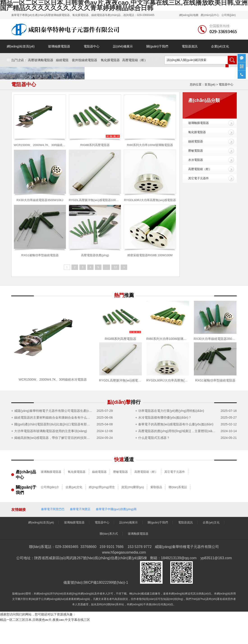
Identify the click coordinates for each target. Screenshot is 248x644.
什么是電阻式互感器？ (154, 438)
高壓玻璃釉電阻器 (41, 60)
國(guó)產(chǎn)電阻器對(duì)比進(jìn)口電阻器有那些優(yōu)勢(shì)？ (53, 424)
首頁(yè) (210, 84)
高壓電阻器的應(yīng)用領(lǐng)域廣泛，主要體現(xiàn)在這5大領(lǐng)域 (177, 431)
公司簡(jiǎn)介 (50, 487)
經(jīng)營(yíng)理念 (102, 487)
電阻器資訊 (190, 46)
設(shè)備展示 (123, 46)
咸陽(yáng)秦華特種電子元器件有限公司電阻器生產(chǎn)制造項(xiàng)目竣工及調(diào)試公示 (53, 411)
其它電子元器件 (199, 178)
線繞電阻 (62, 60)
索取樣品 (156, 487)
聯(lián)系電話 (178, 487)
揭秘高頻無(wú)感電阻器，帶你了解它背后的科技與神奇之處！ (53, 438)
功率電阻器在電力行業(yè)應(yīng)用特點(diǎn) (171, 411)
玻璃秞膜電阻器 (59, 46)
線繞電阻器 (196, 141)
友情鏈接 (18, 510)
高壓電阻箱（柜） (200, 169)
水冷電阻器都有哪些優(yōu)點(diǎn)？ (165, 417)
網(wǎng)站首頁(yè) (21, 46)
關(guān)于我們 (157, 46)
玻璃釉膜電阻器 (199, 123)
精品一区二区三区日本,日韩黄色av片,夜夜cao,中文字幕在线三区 (45, 620)
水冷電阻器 (196, 160)
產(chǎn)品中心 (210, 15)
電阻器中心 (92, 46)
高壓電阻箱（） (135, 60)
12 (115, 267)
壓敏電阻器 (196, 151)
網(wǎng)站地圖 (189, 15)
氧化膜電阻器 (110, 60)
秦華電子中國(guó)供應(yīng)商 (116, 509)
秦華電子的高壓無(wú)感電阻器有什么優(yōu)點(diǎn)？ (176, 424)
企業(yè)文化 (220, 46)
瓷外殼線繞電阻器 (85, 60)
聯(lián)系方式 (17, 60)
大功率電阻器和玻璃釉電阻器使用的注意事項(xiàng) (51, 431)
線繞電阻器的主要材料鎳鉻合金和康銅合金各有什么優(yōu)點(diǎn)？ (53, 417)
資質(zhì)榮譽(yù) (133, 487)
